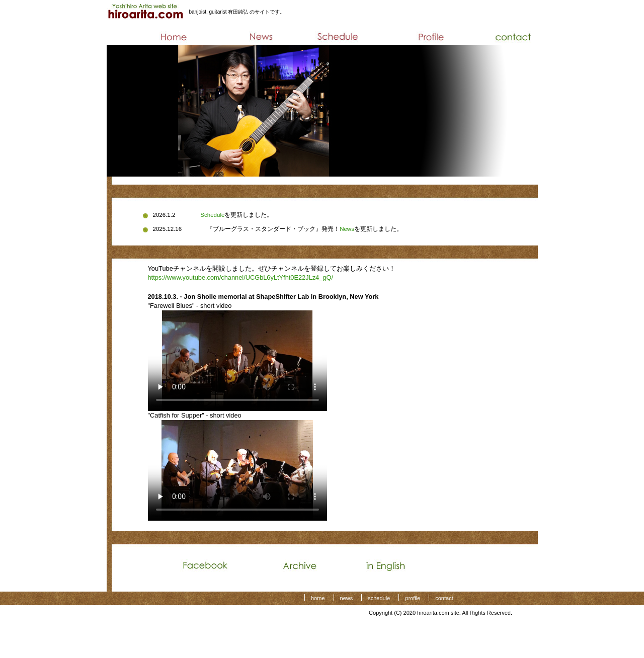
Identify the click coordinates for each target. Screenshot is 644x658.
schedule (379, 598)
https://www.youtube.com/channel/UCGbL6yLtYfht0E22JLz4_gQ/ (240, 277)
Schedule (212, 215)
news (347, 598)
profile (413, 598)
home (318, 598)
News (347, 229)
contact (444, 598)
